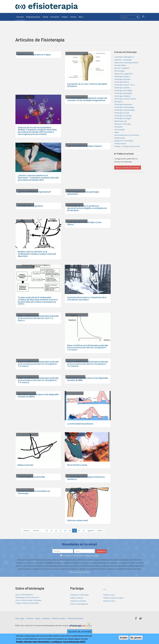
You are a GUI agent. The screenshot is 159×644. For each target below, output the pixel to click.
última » (101, 531)
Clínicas (73, 17)
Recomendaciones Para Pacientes (127, 142)
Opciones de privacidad (80, 632)
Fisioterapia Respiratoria (75, 191)
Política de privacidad (75, 618)
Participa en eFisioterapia (79, 594)
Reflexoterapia (120, 145)
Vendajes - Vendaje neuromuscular (127, 154)
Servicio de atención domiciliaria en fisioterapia (34, 492)
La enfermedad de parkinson (80, 424)
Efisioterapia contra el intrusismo (27, 597)
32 (84, 531)
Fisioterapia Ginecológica (123, 94)
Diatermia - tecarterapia (123, 60)
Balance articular (26, 465)
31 (79, 531)
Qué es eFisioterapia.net (24, 594)
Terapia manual (120, 151)
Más (81, 17)
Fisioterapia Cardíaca (122, 78)
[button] (143, 17)
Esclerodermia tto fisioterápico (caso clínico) (84, 223)
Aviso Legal (19, 618)
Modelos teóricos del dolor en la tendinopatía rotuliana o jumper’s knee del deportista (37, 254)
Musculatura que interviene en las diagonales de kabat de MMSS (38, 396)
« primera (26, 531)
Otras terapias (119, 136)
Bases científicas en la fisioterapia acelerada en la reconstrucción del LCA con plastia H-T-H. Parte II (38, 364)
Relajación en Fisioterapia (124, 148)
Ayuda (38, 618)
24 (47, 531)
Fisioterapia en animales (123, 121)
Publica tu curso (109, 594)
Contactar (30, 618)
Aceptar (124, 638)
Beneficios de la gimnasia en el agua (34, 55)
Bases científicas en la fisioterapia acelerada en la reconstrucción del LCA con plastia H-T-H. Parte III (88, 364)
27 (61, 531)
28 (65, 531)
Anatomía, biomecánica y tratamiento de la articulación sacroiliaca (87, 299)
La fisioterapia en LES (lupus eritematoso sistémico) (86, 478)
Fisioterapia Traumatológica (77, 53)
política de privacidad (91, 555)
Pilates (117, 139)
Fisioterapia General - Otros (77, 97)
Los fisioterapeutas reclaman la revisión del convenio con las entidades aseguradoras (87, 99)
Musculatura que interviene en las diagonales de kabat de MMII (88, 379)
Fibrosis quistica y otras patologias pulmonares (83, 193)
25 (51, 531)
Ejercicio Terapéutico (25, 53)
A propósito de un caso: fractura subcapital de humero (87, 85)
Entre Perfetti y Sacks (77, 465)
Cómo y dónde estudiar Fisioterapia (28, 600)
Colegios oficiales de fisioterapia (27, 603)
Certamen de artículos (78, 600)
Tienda (45, 17)
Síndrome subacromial (77, 520)
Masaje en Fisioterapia (123, 130)
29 (70, 531)
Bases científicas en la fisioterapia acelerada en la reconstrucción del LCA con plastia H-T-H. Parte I (88, 348)
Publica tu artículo (77, 597)
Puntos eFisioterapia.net (79, 603)
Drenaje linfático (120, 66)
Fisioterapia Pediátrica (122, 100)
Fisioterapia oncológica (123, 124)
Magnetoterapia (33, 17)
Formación (55, 17)
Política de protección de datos (80, 572)
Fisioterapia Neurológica (75, 377)
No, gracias (136, 638)
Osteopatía (118, 133)
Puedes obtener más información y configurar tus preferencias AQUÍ (51, 642)
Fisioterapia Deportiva (25, 97)
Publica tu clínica (109, 600)
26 (56, 531)
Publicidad (46, 618)
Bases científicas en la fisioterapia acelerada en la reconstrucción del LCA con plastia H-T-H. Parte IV (38, 380)
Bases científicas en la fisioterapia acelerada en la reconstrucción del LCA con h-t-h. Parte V (38, 318)
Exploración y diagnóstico (124, 75)
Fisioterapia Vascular (25, 476)
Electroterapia (119, 72)
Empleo (65, 17)
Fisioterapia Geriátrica (25, 205)
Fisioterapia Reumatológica (76, 145)
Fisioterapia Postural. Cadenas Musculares (125, 104)
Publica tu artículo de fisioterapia (128, 176)
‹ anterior (36, 531)
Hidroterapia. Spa (121, 127)
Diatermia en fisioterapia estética (126, 63)
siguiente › (91, 531)
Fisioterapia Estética (122, 84)
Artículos (20, 17)
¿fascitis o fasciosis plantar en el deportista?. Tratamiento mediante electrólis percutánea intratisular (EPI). (38, 178)
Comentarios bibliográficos (124, 57)
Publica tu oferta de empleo (113, 597)
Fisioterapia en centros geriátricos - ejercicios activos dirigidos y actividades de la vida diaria (87, 208)
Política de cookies (59, 618)
